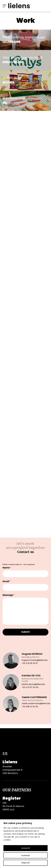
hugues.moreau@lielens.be (35, 660)
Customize (25, 855)
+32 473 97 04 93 (30, 688)
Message (9, 595)
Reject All (25, 863)
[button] (4, 6)
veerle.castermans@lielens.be (36, 704)
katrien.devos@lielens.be (33, 684)
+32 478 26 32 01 (30, 663)
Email (7, 582)
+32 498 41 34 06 (30, 707)
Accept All (26, 848)
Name (7, 568)
